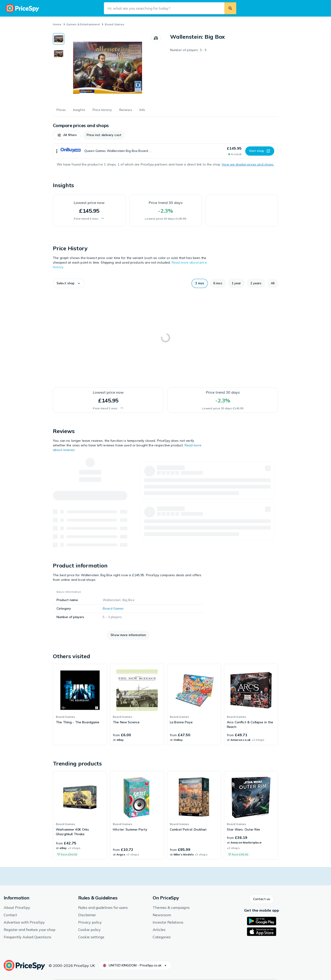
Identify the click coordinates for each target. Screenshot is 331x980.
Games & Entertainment (83, 24)
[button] (67, 135)
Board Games (115, 24)
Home (57, 24)
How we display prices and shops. (248, 164)
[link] (80, 704)
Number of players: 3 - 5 (188, 50)
